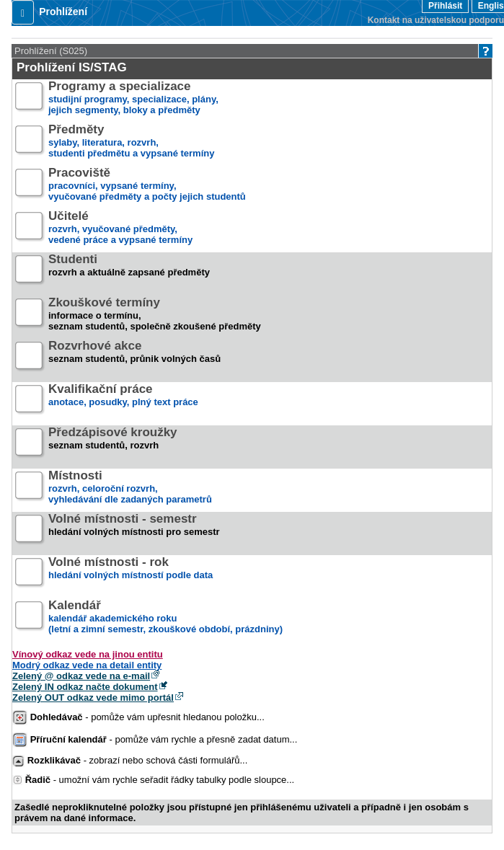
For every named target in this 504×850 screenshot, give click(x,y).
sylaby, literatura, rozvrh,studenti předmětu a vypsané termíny (131, 142)
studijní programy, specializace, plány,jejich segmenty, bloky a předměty (133, 98)
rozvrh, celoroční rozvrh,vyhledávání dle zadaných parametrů (130, 488)
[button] (23, 12)
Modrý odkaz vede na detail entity (87, 665)
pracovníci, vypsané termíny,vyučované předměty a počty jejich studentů (147, 185)
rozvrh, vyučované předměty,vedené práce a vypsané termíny (120, 228)
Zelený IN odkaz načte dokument (85, 687)
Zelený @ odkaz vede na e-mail (81, 676)
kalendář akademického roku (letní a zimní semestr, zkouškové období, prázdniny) (165, 617)
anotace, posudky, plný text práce (123, 401)
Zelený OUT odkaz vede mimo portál (93, 698)
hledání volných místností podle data (131, 574)
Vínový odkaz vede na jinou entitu (88, 654)
